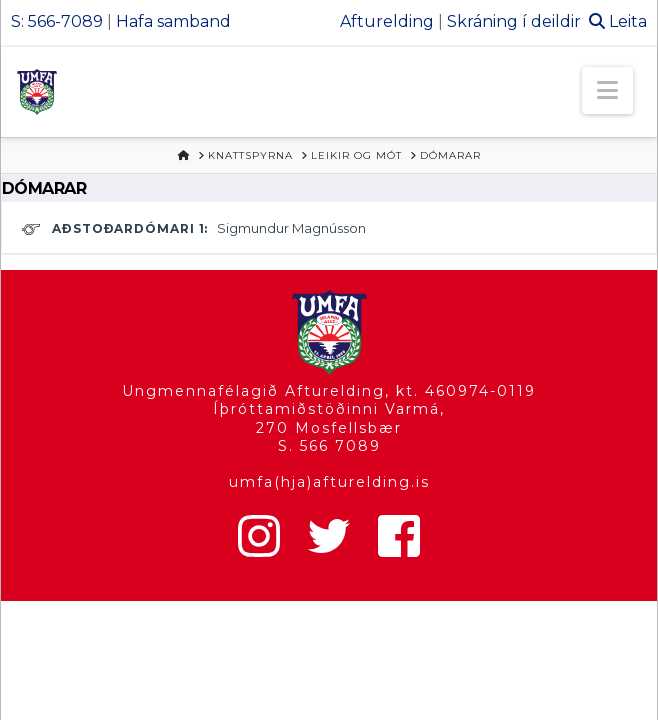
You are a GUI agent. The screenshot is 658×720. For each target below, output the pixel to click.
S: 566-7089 (57, 21)
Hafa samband (173, 21)
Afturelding (387, 21)
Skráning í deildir (514, 21)
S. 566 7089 (329, 446)
